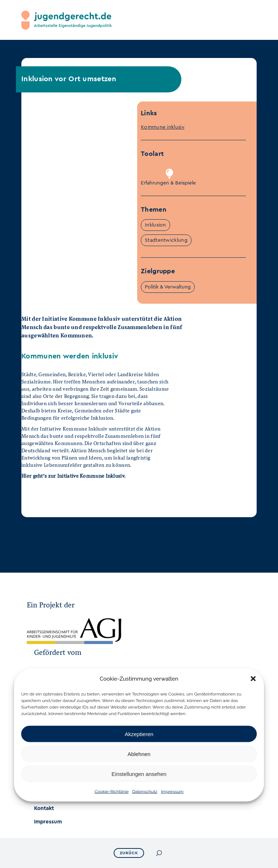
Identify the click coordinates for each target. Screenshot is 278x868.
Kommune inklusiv (163, 127)
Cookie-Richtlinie (111, 792)
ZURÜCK (129, 853)
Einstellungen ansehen (139, 774)
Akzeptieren (139, 734)
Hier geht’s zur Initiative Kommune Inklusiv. (73, 476)
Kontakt (44, 808)
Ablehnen (139, 754)
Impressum (172, 792)
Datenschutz (145, 792)
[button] (253, 679)
